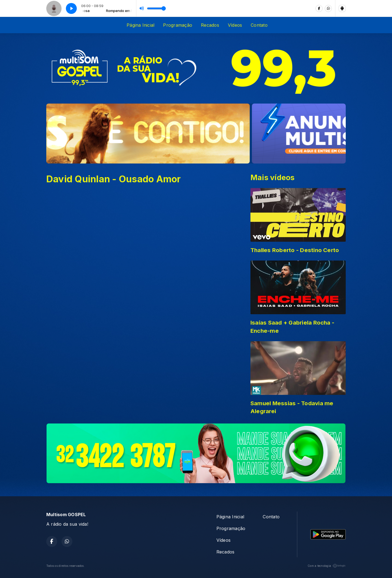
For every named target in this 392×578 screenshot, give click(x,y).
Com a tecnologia (327, 566)
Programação (178, 25)
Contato (259, 25)
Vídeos (235, 25)
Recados (210, 25)
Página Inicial (140, 25)
